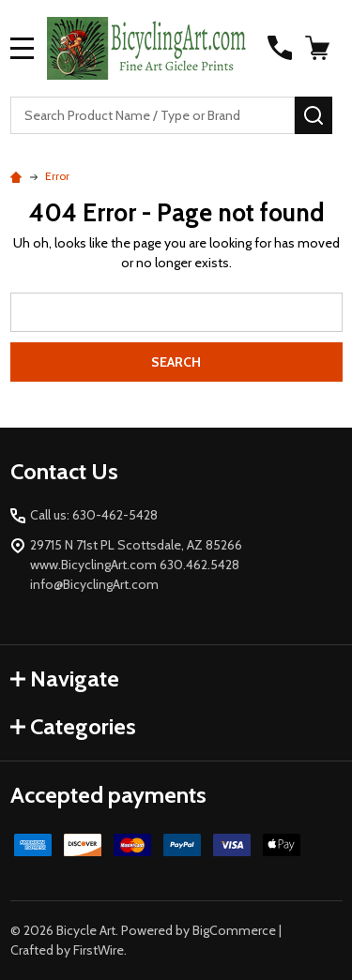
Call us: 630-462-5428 (94, 515)
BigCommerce (234, 930)
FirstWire (99, 950)
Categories (73, 726)
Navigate (65, 678)
